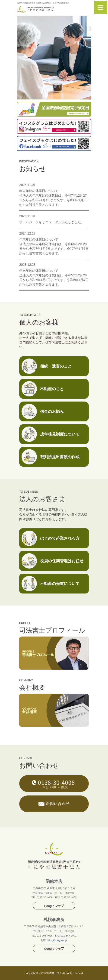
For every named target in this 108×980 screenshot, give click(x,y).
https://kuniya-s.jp (57, 940)
